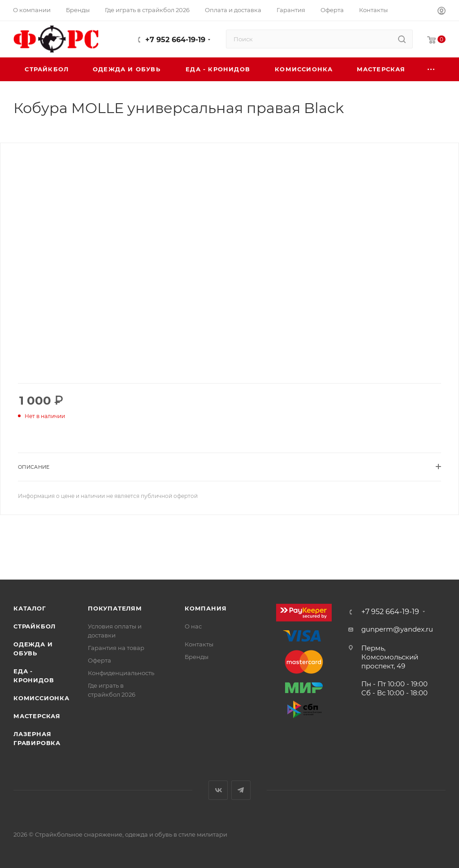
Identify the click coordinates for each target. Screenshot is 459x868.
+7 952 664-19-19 (175, 40)
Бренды (197, 657)
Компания (206, 608)
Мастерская (37, 716)
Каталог (30, 608)
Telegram (241, 790)
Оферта (100, 660)
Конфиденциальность (121, 673)
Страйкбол (35, 626)
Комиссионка (41, 698)
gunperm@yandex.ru (397, 629)
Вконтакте (218, 790)
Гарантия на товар (116, 648)
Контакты (199, 644)
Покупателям (115, 608)
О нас (193, 626)
